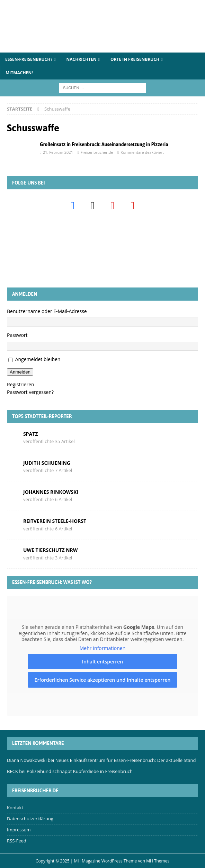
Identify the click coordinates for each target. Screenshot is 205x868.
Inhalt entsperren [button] (102, 662)
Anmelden (20, 372)
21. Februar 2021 (58, 152)
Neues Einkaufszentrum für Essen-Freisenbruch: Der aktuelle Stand (126, 760)
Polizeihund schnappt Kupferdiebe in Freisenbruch (80, 771)
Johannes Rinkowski (51, 492)
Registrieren (21, 384)
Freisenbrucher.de (97, 152)
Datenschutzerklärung (30, 819)
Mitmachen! (19, 73)
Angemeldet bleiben (38, 359)
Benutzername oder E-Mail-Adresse (47, 311)
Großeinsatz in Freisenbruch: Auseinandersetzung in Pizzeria (104, 144)
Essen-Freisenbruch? (29, 59)
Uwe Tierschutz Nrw (50, 550)
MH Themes (158, 861)
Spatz (30, 434)
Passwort (17, 335)
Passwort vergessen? (30, 392)
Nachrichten (82, 59)
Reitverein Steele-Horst (55, 521)
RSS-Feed (17, 841)
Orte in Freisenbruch (135, 59)
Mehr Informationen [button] (102, 648)
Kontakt (15, 808)
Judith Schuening (47, 463)
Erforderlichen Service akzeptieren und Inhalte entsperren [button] (103, 680)
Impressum (19, 830)
